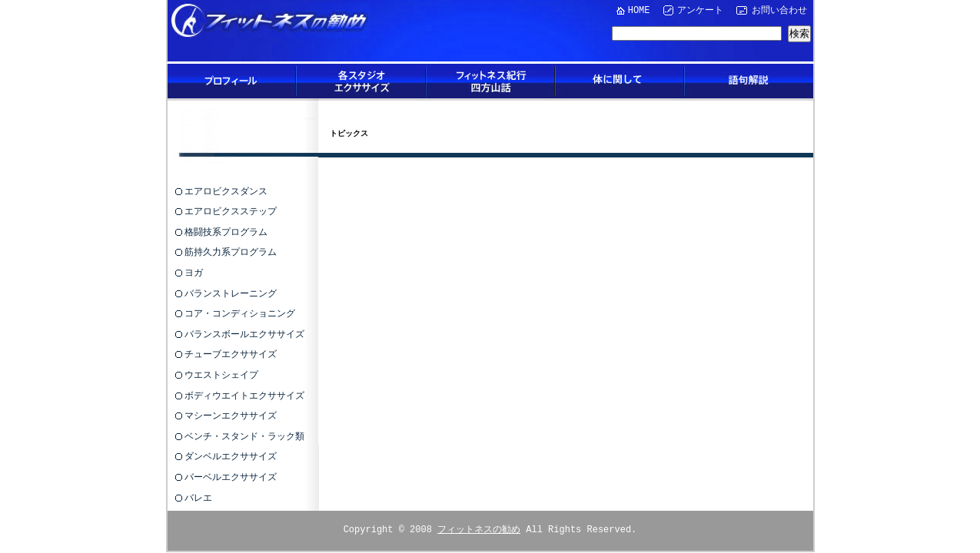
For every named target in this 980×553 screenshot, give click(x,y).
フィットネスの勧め (479, 529)
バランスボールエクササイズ (244, 334)
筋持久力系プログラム (231, 252)
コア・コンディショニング (240, 313)
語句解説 (749, 81)
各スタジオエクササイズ (361, 81)
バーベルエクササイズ (231, 477)
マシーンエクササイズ (231, 415)
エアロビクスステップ (231, 211)
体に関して (620, 81)
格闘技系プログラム (226, 232)
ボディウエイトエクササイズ (244, 395)
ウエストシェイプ (221, 374)
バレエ (198, 497)
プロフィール (232, 81)
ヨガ (194, 272)
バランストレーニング (231, 293)
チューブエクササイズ (231, 354)
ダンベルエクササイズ (231, 456)
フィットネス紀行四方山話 (490, 81)
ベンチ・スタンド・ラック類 (244, 436)
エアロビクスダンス (226, 191)
